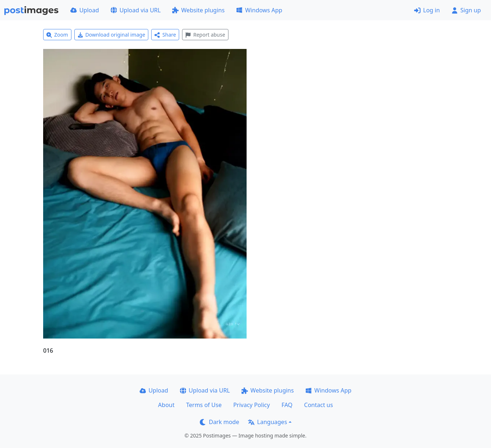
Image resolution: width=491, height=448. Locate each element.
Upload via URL (136, 10)
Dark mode (219, 422)
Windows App (259, 10)
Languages (267, 422)
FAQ (287, 405)
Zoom (57, 35)
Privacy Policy (251, 405)
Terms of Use (204, 405)
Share (165, 35)
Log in (427, 10)
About (166, 405)
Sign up (466, 10)
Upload (85, 10)
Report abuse (205, 35)
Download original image (112, 35)
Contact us (319, 405)
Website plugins (198, 10)
